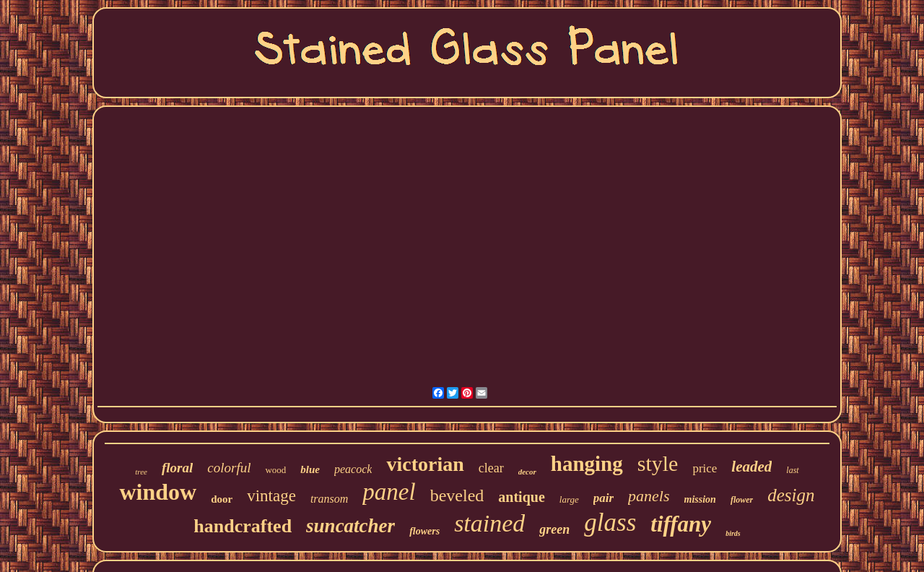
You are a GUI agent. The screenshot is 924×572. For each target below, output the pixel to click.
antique (521, 497)
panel (389, 492)
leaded (751, 467)
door (222, 499)
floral (177, 468)
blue (310, 469)
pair (603, 498)
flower (742, 500)
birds (733, 533)
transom (329, 499)
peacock (353, 469)
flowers (424, 531)
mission (700, 499)
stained (489, 523)
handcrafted (243, 526)
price (705, 468)
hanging (587, 464)
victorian (425, 464)
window (158, 492)
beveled (457, 495)
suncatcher (350, 526)
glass (610, 523)
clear (491, 468)
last (792, 470)
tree (141, 472)
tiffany (681, 524)
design (791, 495)
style (658, 463)
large (569, 499)
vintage (271, 496)
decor (527, 472)
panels (649, 496)
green (554, 529)
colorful (229, 468)
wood (275, 470)
